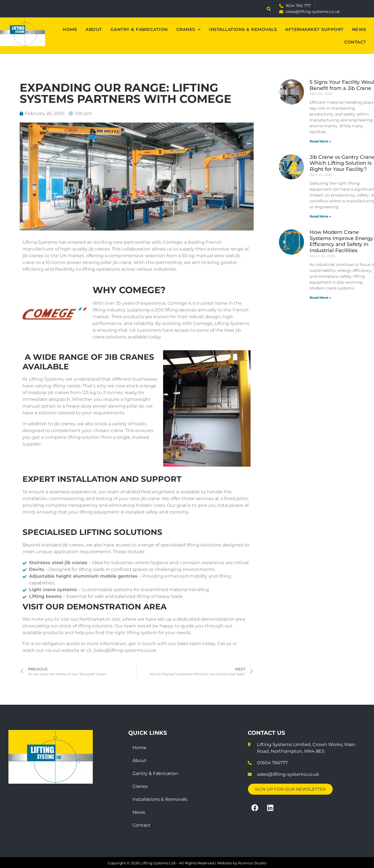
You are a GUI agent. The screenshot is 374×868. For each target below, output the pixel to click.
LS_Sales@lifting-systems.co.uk (121, 650)
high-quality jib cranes (85, 249)
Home (70, 29)
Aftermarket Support (314, 29)
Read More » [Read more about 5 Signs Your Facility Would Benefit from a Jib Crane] (320, 141)
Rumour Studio (252, 863)
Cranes (189, 29)
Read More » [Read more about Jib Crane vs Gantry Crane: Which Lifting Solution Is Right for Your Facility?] (320, 216)
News (359, 29)
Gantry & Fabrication (139, 29)
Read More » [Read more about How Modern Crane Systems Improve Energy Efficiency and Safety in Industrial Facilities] (320, 298)
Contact (355, 42)
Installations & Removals (243, 29)
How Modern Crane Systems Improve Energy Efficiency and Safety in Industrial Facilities (341, 241)
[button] (189, 29)
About (94, 29)
